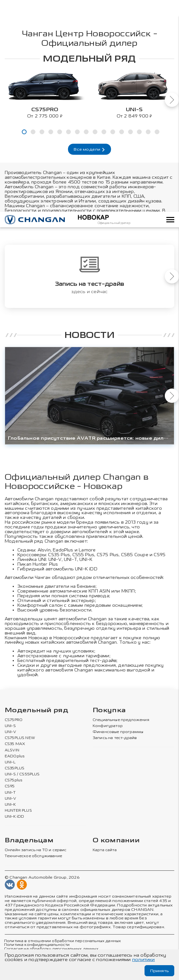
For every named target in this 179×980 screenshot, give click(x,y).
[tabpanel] (45, 94)
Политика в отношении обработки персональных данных (62, 941)
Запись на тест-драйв (115, 738)
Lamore (88, 550)
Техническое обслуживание (33, 857)
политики (144, 960)
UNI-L (10, 763)
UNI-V (55, 559)
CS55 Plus (84, 555)
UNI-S (10, 726)
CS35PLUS (15, 769)
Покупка (109, 711)
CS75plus (13, 781)
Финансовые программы (118, 732)
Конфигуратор (108, 726)
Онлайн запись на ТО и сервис (36, 851)
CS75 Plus (108, 555)
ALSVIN (12, 751)
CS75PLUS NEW (20, 738)
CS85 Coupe (135, 555)
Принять (159, 971)
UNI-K (10, 805)
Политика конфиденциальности (37, 945)
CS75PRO (14, 720)
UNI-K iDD (86, 569)
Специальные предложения (121, 720)
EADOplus (15, 757)
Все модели (90, 150)
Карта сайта (105, 851)
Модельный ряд (37, 711)
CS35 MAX (15, 745)
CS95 (160, 555)
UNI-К (86, 559)
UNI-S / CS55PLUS (22, 775)
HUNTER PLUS (18, 811)
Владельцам (29, 841)
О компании (116, 841)
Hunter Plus (45, 564)
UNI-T (71, 559)
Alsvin (44, 550)
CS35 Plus (59, 555)
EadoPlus (63, 550)
